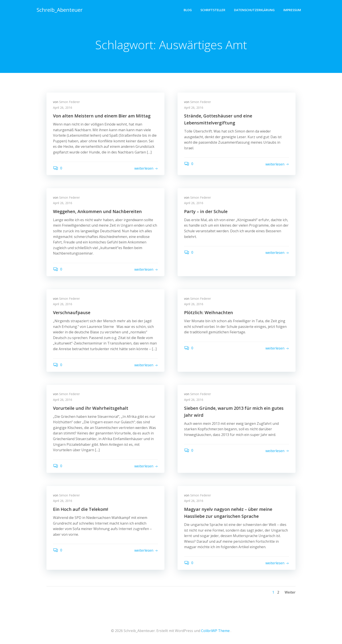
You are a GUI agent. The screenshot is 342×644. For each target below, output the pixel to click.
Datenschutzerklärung (254, 10)
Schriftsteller (213, 10)
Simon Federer (69, 102)
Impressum (292, 10)
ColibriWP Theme (215, 631)
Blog (188, 10)
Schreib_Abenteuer (60, 10)
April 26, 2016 (63, 108)
